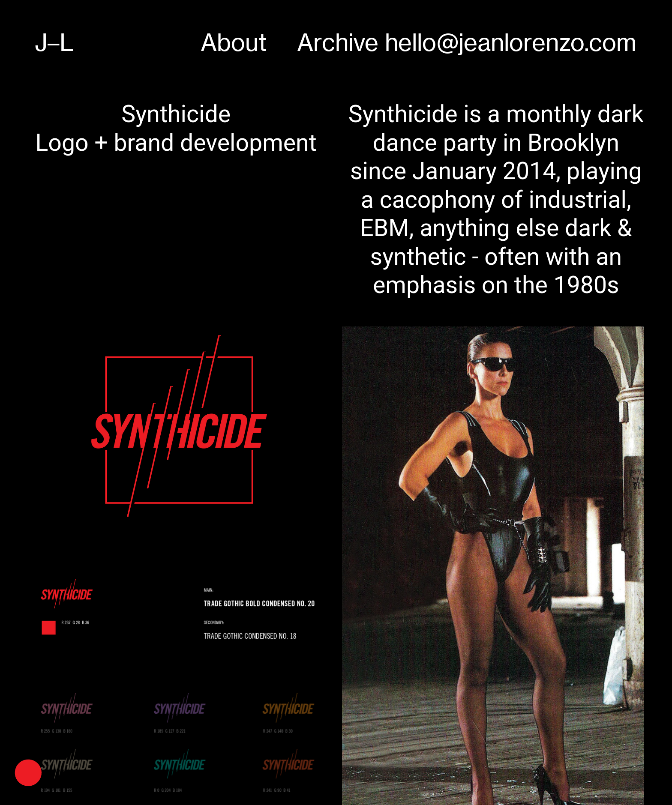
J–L (54, 42)
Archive (338, 42)
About (234, 42)
